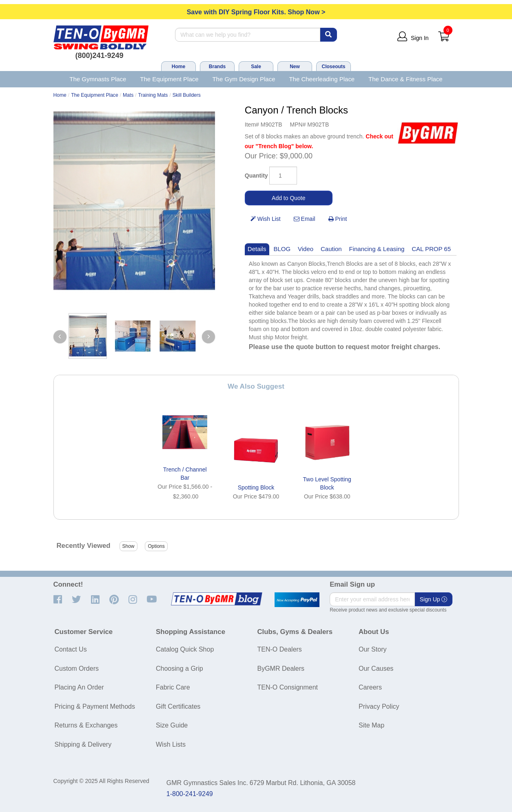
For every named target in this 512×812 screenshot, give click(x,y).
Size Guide (172, 725)
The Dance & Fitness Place (406, 79)
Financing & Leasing (377, 249)
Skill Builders (187, 95)
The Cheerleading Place (322, 79)
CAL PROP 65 (431, 249)
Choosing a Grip (180, 669)
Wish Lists (171, 744)
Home (178, 67)
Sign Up (434, 599)
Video (306, 249)
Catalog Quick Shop (185, 649)
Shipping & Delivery (83, 744)
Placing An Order (79, 687)
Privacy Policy (379, 706)
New (295, 67)
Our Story (372, 649)
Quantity (256, 176)
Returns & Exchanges (86, 725)
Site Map (371, 725)
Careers (370, 687)
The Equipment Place (169, 79)
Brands (217, 67)
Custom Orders (77, 669)
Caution (331, 249)
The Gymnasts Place (98, 79)
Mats (128, 95)
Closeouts (333, 67)
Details (257, 249)
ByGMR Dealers (281, 669)
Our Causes (376, 669)
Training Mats (153, 95)
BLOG (282, 249)
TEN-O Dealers (280, 649)
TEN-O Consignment (288, 687)
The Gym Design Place (244, 79)
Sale (256, 67)
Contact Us (71, 649)
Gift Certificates (178, 706)
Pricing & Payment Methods (95, 706)
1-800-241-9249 (190, 794)
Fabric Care (173, 687)
